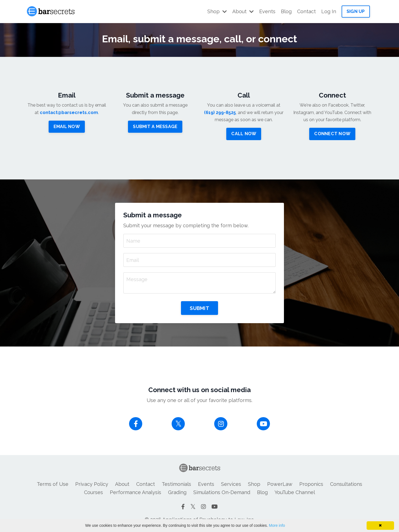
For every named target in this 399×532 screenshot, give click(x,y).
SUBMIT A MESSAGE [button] (155, 127)
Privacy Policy (92, 484)
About (243, 11)
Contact (306, 11)
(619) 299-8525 (220, 113)
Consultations (346, 484)
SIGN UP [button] (356, 11)
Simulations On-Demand (222, 492)
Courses (94, 492)
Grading (177, 492)
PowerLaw (280, 484)
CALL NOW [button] (244, 134)
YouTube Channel (295, 492)
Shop (217, 11)
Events (267, 11)
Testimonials (176, 484)
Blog (286, 11)
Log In (329, 11)
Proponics (311, 484)
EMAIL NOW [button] (67, 127)
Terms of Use (53, 484)
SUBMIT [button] (199, 308)
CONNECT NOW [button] (332, 134)
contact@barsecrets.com (69, 113)
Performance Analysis (136, 492)
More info (277, 525)
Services (231, 484)
